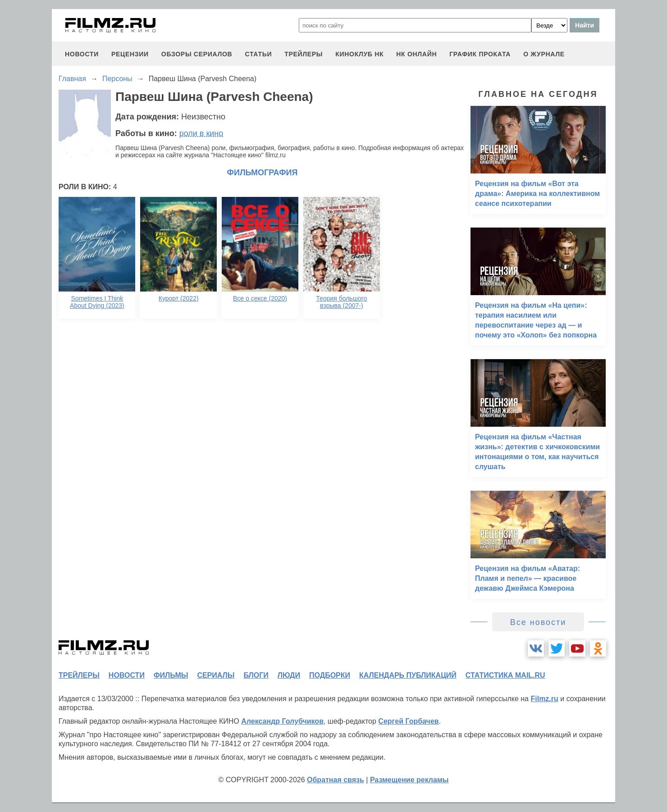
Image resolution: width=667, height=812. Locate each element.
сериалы (216, 675)
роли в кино (201, 133)
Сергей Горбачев (408, 721)
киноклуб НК (359, 54)
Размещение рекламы (409, 780)
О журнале (544, 54)
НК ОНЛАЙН (416, 54)
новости (82, 54)
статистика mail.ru (505, 675)
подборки (330, 675)
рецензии (130, 54)
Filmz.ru (544, 699)
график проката (480, 54)
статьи (258, 54)
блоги (256, 675)
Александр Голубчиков (282, 721)
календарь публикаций (408, 675)
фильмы (171, 675)
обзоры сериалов (197, 54)
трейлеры (304, 54)
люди (289, 675)
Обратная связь (336, 780)
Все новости (538, 622)
